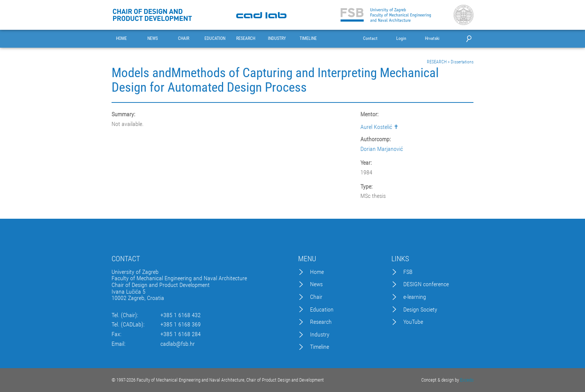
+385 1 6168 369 (181, 325)
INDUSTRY (277, 39)
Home (317, 272)
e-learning (415, 297)
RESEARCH (246, 39)
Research (321, 322)
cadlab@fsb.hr (178, 344)
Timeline (320, 347)
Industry (320, 335)
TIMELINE (308, 39)
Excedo (467, 380)
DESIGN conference (426, 284)
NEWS (153, 39)
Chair (316, 297)
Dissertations (462, 62)
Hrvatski (432, 39)
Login (401, 39)
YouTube (413, 322)
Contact (370, 39)
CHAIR (184, 39)
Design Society (420, 310)
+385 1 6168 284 (181, 334)
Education (322, 310)
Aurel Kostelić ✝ (379, 127)
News (316, 284)
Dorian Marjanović (382, 149)
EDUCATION (215, 39)
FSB (408, 272)
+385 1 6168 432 (181, 315)
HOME (121, 39)
